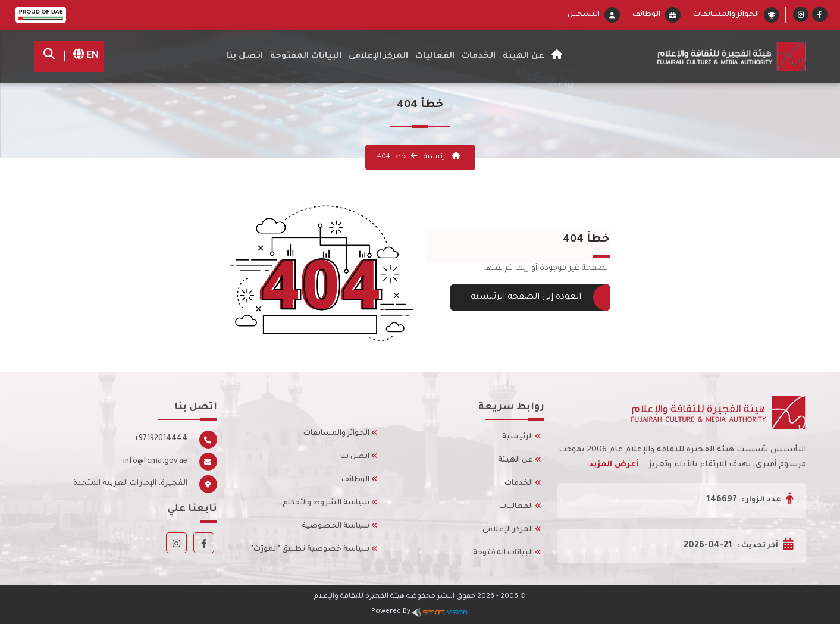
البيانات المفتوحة (306, 57)
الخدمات (479, 57)
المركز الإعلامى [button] (378, 57)
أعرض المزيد (614, 465)
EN (82, 56)
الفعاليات (520, 507)
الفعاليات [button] (435, 57)
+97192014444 (161, 439)
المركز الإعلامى (512, 530)
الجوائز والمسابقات (726, 15)
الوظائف (646, 15)
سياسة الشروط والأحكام (330, 503)
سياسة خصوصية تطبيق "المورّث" (314, 550)
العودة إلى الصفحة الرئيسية (530, 297)
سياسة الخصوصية (340, 526)
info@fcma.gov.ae (155, 462)
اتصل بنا (245, 57)
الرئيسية (441, 157)
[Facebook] (819, 16)
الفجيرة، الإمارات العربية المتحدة (130, 484)
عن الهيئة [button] (524, 57)
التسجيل (584, 15)
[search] (52, 57)
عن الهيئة (520, 460)
